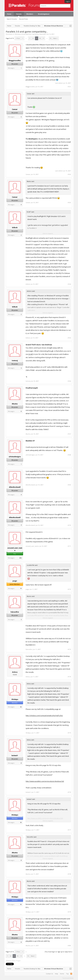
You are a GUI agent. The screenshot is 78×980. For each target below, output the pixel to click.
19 (21, 588)
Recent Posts (24, 19)
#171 (69, 546)
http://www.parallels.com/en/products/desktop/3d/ (45, 781)
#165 (69, 338)
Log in (68, 1)
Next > (55, 38)
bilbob (15, 227)
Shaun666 (42, 34)
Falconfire (15, 612)
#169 (69, 485)
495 (20, 558)
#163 (69, 203)
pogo (15, 581)
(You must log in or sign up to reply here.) (58, 952)
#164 (69, 284)
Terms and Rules (68, 978)
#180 (69, 946)
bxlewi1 (15, 755)
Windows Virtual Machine (23, 34)
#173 (69, 649)
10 (40, 38)
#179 (69, 912)
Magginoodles (15, 60)
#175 (69, 733)
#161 (69, 87)
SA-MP (31, 354)
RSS (71, 974)
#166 (69, 381)
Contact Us (49, 974)
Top (67, 974)
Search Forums (12, 19)
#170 (69, 525)
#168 (69, 455)
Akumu (15, 404)
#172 (69, 589)
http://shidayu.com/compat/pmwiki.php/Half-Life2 (44, 716)
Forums (19, 14)
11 (43, 38)
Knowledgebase (44, 14)
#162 (69, 174)
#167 (69, 434)
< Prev (18, 38)
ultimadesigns (15, 457)
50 (21, 707)
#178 (69, 874)
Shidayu (15, 699)
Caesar (15, 109)
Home (9, 14)
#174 (69, 677)
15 (50, 38)
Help (56, 974)
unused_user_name (15, 549)
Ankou (15, 672)
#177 (69, 830)
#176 (69, 792)
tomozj (15, 360)
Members (30, 14)
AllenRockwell (15, 487)
